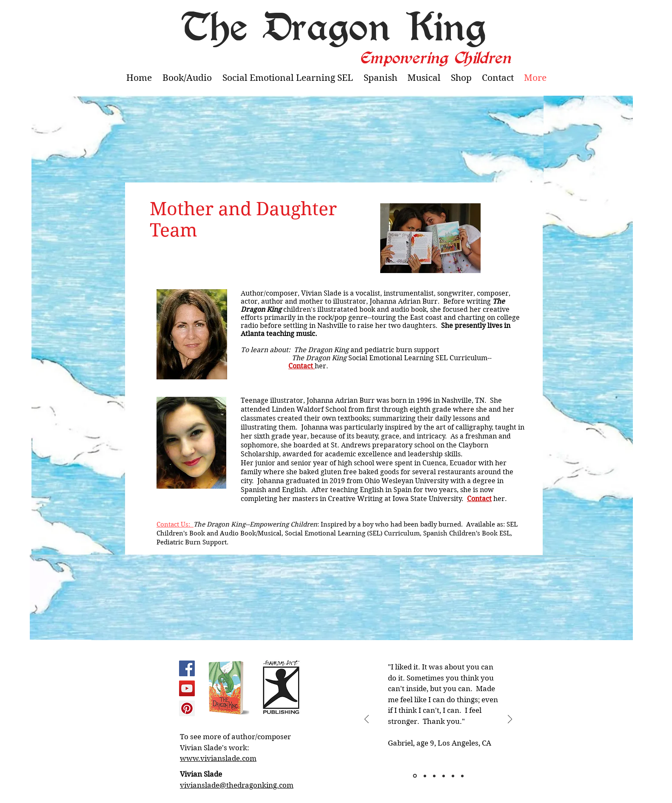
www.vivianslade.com (218, 758)
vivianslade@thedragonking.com (237, 785)
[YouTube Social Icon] (187, 688)
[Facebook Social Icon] (187, 668)
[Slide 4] (444, 776)
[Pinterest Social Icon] (187, 708)
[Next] (510, 720)
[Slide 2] (425, 776)
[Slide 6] (462, 776)
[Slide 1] (415, 776)
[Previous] (367, 720)
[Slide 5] (453, 776)
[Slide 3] (434, 776)
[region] (228, 690)
